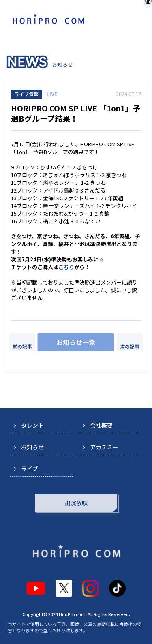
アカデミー (104, 447)
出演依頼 (76, 503)
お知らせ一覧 (76, 342)
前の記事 (22, 346)
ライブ (30, 469)
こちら (66, 267)
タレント (32, 425)
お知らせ (32, 447)
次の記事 (130, 346)
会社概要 (101, 425)
